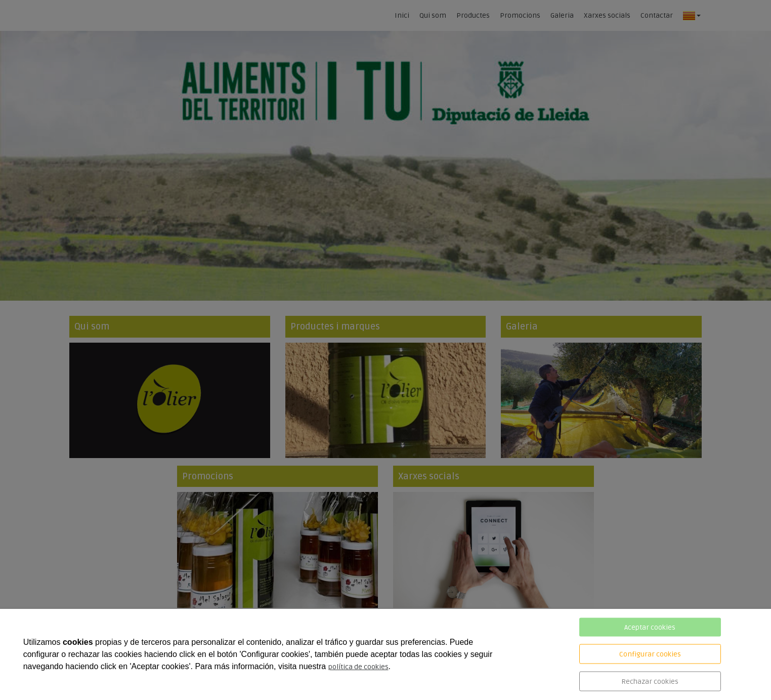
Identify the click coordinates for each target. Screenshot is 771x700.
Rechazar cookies (650, 682)
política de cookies (358, 667)
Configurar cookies (650, 654)
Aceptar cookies (650, 627)
